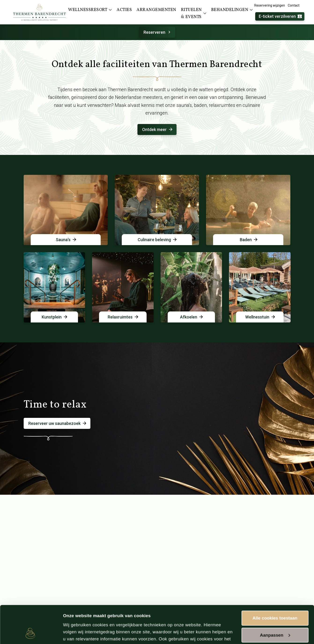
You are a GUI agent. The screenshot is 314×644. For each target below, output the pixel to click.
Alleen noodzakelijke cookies (275, 619)
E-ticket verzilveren (281, 17)
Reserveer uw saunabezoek (58, 423)
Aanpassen (275, 600)
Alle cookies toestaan (275, 583)
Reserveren (158, 32)
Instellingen (75, 634)
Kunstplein (55, 317)
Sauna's (66, 240)
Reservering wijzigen (270, 5)
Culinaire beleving (158, 240)
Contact (294, 5)
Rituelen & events (194, 13)
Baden (249, 240)
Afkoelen (192, 317)
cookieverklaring (207, 618)
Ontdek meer (158, 129)
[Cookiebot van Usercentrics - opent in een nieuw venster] (30, 634)
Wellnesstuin (260, 317)
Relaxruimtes (123, 317)
